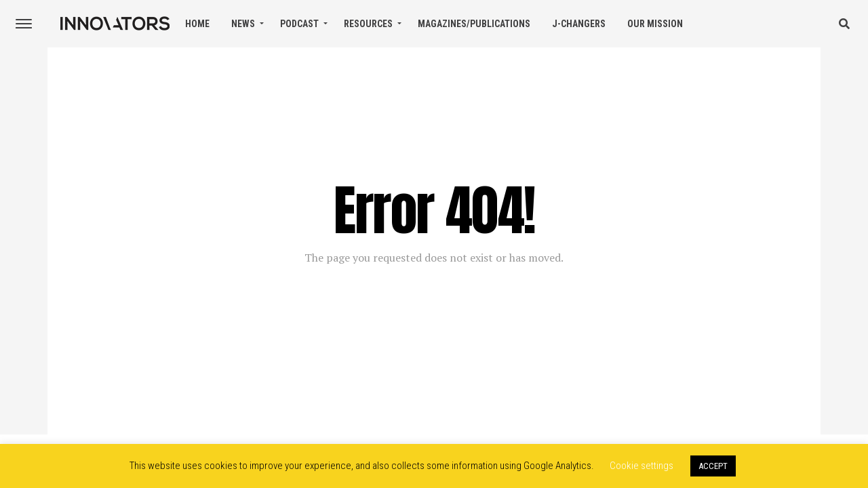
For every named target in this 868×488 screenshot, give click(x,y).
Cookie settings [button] (642, 466)
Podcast (299, 24)
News (243, 24)
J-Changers (579, 24)
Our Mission (655, 24)
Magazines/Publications (474, 24)
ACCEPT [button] (713, 466)
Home (197, 24)
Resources (368, 24)
